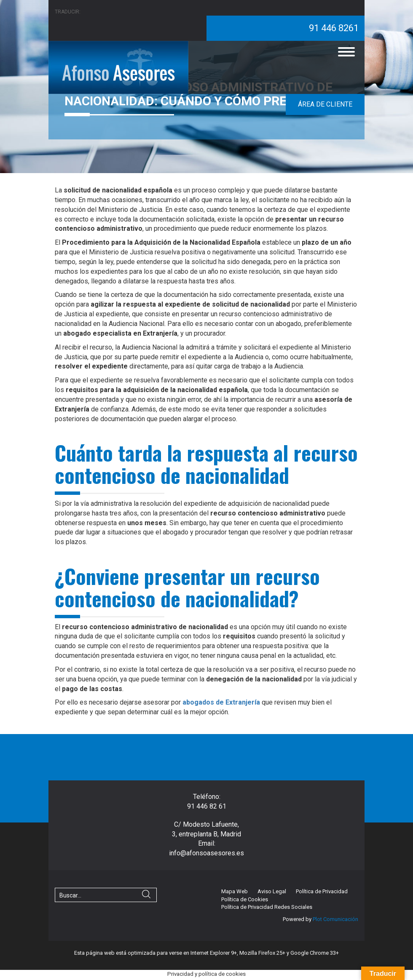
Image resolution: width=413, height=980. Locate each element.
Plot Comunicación (335, 919)
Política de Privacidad (322, 891)
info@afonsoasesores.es (206, 853)
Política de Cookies (245, 899)
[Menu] (346, 52)
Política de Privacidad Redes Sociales (267, 907)
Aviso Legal (272, 891)
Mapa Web (235, 891)
